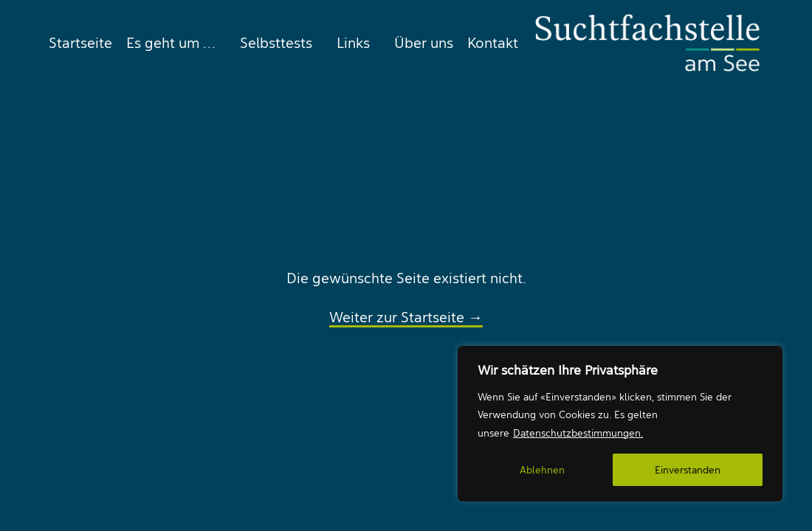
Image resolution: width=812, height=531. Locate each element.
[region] (620, 424)
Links (353, 43)
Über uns (424, 43)
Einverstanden (688, 470)
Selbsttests (276, 43)
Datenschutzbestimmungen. (578, 433)
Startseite (80, 43)
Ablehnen (542, 470)
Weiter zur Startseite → (406, 317)
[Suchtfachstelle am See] (647, 43)
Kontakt (493, 43)
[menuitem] (77, 43)
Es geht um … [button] (171, 43)
